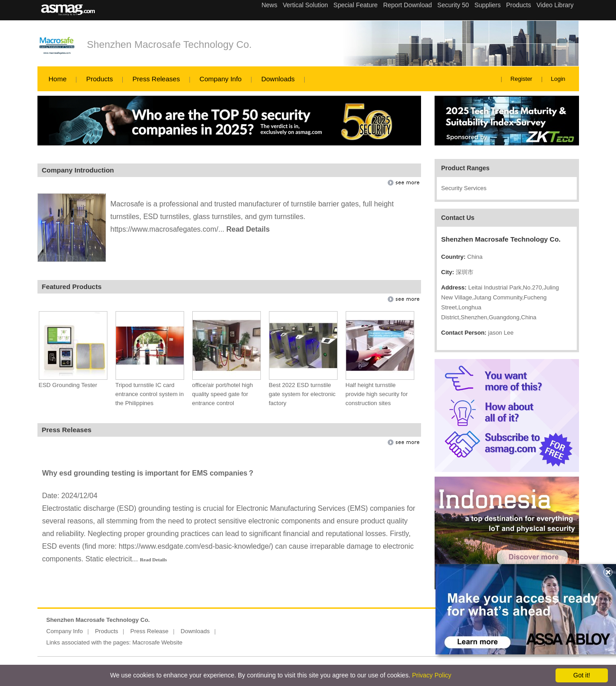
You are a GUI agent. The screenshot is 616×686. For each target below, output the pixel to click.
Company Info (220, 79)
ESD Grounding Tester (68, 385)
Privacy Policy (432, 675)
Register (521, 79)
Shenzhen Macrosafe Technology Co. (169, 44)
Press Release (150, 631)
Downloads (278, 79)
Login (558, 79)
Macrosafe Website (157, 642)
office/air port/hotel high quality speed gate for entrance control (223, 394)
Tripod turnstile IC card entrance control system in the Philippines (150, 394)
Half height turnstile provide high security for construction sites (377, 394)
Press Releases (156, 79)
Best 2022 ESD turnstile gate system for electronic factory (302, 394)
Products (100, 79)
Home (58, 79)
